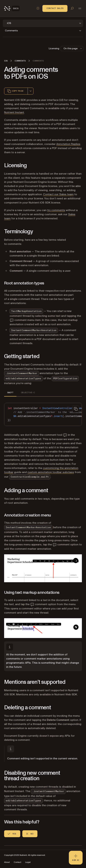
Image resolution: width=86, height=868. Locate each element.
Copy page (15, 91)
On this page (73, 48)
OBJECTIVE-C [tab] (28, 393)
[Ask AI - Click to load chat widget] (76, 858)
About (7, 862)
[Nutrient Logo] (12, 8)
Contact (17, 862)
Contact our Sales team (58, 194)
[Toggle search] (72, 8)
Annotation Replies (68, 144)
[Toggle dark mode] (38, 8)
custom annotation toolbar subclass (51, 472)
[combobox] (31, 91)
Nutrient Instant (14, 112)
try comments (56, 210)
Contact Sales (55, 8)
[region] (43, 414)
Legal (28, 862)
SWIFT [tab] (10, 393)
